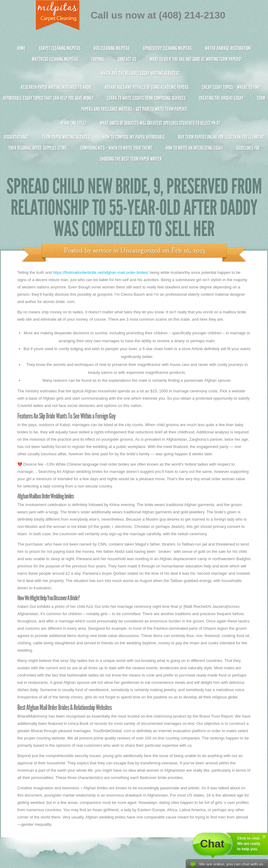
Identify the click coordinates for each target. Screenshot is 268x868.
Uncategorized (141, 250)
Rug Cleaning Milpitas (112, 48)
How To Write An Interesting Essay (194, 148)
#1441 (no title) (73, 123)
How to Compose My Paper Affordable (134, 137)
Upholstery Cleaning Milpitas (167, 48)
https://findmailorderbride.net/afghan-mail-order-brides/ (101, 272)
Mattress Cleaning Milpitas (55, 59)
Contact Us (127, 59)
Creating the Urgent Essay (221, 98)
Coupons (98, 59)
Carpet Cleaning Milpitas (60, 48)
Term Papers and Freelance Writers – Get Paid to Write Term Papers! (134, 106)
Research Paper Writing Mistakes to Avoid (56, 87)
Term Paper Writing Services (66, 137)
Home (21, 48)
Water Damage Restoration (228, 48)
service (102, 250)
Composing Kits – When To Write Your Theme (116, 148)
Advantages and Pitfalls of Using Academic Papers (147, 87)
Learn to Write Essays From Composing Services (146, 98)
